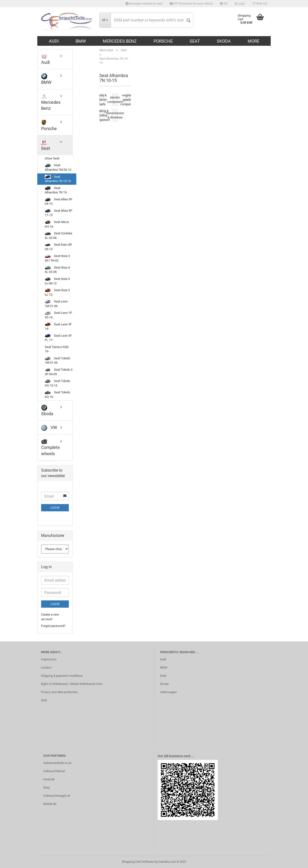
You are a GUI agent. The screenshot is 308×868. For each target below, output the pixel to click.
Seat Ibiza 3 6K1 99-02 (57, 258)
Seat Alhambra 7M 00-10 (58, 167)
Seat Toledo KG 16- (57, 395)
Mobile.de (50, 804)
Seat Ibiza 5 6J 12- (57, 292)
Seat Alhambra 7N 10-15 (58, 179)
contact (46, 667)
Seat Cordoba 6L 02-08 (58, 236)
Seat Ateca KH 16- (57, 224)
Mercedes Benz (120, 41)
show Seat (52, 158)
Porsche (163, 41)
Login (240, 4)
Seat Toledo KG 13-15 (57, 383)
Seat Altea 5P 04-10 (58, 202)
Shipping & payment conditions (62, 676)
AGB (44, 700)
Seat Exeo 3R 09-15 (58, 247)
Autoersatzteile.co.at (57, 763)
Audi (54, 41)
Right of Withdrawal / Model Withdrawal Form (72, 684)
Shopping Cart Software (138, 862)
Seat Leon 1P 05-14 (58, 315)
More (253, 41)
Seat (195, 41)
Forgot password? (53, 626)
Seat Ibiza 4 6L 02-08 (57, 270)
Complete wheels (51, 448)
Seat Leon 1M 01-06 (56, 304)
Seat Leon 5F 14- (58, 327)
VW (49, 428)
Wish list (260, 4)
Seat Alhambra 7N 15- (56, 190)
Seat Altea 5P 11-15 (58, 213)
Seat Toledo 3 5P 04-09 (59, 372)
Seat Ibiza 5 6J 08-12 (57, 281)
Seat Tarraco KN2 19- (57, 349)
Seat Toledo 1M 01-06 (57, 361)
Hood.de (49, 779)
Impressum (49, 659)
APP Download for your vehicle (191, 4)
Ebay (47, 787)
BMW (81, 41)
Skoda (224, 41)
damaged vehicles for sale (144, 4)
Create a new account (50, 617)
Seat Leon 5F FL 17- (58, 338)
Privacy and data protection (59, 692)
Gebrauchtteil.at (54, 771)
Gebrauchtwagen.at (57, 796)
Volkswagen (168, 692)
